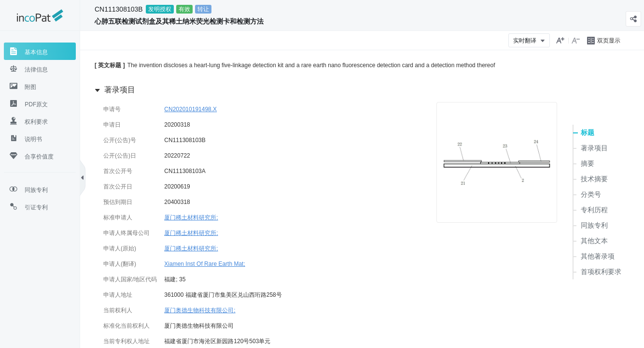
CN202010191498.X (190, 109)
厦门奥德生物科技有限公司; (200, 310)
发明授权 (160, 9)
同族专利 (594, 225)
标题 (588, 132)
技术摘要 (594, 179)
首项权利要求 (601, 272)
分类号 (591, 194)
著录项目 (594, 148)
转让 (203, 9)
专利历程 (594, 210)
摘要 (588, 163)
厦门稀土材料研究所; (191, 217)
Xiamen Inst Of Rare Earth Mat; (204, 264)
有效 (184, 9)
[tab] (40, 51)
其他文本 (594, 241)
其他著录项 (598, 256)
